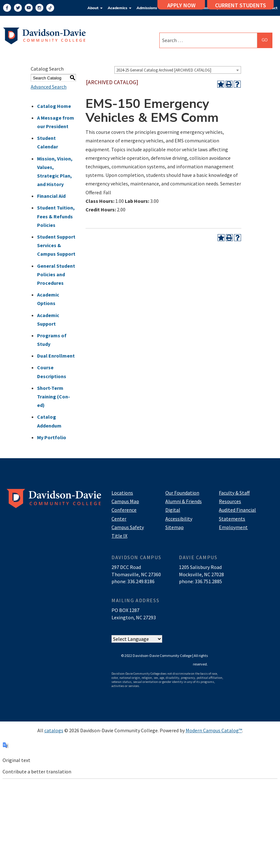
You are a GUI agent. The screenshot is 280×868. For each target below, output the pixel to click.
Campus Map (125, 501)
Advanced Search (49, 87)
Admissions (149, 8)
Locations (122, 493)
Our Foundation (182, 493)
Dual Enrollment (56, 356)
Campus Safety (128, 527)
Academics (120, 8)
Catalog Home (54, 106)
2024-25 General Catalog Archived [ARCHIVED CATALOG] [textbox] (164, 70)
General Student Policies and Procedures (56, 274)
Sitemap (175, 527)
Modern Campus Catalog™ (214, 730)
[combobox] (178, 70)
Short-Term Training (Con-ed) (54, 397)
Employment (233, 527)
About (95, 8)
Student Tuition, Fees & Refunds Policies (56, 216)
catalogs (54, 730)
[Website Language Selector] (137, 639)
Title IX (119, 536)
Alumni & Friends (184, 501)
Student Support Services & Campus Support (56, 245)
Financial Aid (51, 196)
